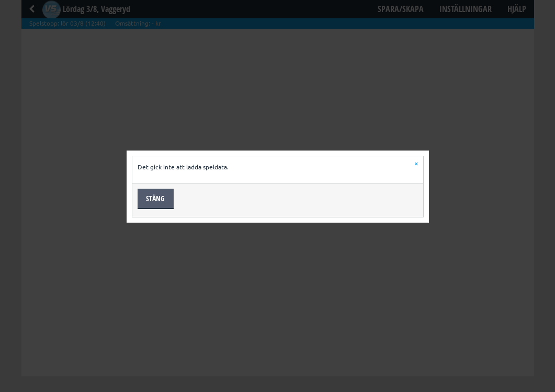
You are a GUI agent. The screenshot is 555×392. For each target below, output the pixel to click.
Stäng (155, 198)
